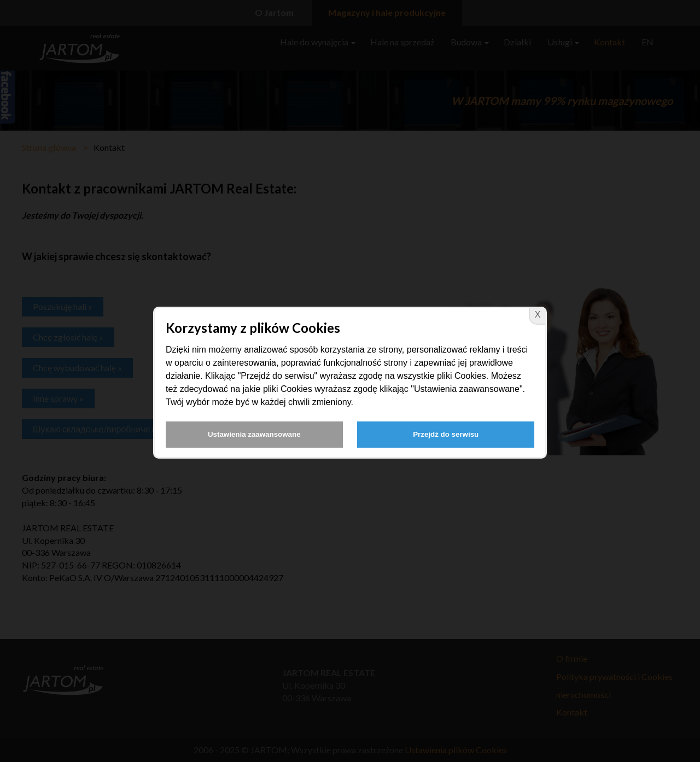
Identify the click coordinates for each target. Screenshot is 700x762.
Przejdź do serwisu (446, 434)
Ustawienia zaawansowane (254, 434)
